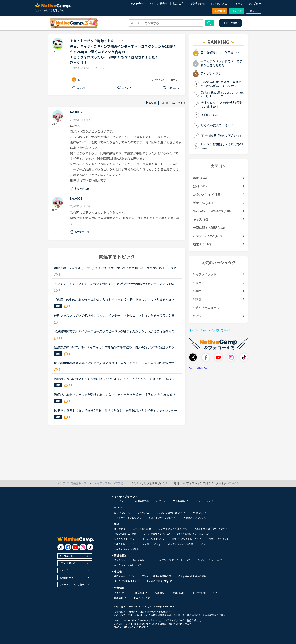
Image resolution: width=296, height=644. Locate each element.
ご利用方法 (143, 513)
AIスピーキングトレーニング (187, 539)
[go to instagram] (83, 547)
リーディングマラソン (153, 539)
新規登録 (220, 11)
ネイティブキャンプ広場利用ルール (210, 330)
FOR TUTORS (219, 4)
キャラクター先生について (128, 565)
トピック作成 (230, 23)
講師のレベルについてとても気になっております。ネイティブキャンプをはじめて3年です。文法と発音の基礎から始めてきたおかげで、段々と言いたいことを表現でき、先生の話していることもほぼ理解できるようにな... (116, 379)
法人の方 (179, 4)
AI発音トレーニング (124, 544)
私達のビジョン (142, 598)
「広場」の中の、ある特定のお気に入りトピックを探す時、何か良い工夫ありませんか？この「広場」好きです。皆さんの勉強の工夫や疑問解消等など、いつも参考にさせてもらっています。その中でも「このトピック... (116, 300)
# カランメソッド (205, 274)
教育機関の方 (197, 4)
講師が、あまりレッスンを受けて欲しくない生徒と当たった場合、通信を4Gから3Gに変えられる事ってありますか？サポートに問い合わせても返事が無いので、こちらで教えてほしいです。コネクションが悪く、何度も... (117, 395)
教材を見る (120, 529)
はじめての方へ (122, 513)
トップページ (121, 501)
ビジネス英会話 (158, 4)
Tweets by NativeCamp (199, 368)
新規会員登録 (142, 501)
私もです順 (179, 103)
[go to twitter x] (61, 547)
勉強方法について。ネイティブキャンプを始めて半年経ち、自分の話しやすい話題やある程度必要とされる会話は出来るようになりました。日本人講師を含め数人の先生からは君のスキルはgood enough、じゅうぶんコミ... (116, 347)
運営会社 (141, 592)
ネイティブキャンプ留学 (247, 4)
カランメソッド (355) (207, 194)
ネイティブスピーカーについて (174, 560)
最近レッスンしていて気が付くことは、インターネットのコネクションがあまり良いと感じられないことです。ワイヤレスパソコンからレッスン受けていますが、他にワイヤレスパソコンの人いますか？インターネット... (116, 315)
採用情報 (120, 598)
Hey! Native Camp (151, 544)
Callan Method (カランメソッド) (212, 529)
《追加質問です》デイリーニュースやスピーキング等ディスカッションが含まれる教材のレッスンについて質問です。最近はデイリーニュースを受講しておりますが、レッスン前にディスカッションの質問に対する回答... (116, 331)
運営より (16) (202, 244)
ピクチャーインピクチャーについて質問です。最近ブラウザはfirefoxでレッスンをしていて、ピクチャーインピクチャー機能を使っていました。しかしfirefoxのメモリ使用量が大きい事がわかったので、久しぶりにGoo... (116, 284)
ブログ (204, 544)
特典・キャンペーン (124, 576)
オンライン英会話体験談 (126, 581)
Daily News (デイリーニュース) (193, 534)
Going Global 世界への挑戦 (192, 576)
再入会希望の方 (181, 501)
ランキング (120, 560)
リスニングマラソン (124, 539)
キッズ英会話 (136, 4)
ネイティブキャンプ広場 (181, 544)
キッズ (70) (200, 219)
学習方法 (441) (203, 203)
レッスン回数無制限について (171, 513)
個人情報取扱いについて (205, 592)
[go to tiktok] (90, 547)
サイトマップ (121, 592)
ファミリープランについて (128, 518)
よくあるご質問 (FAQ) (159, 581)
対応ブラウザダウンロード (162, 518)
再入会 (254, 11)
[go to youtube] (75, 547)
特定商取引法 (178, 592)
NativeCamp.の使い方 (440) (212, 211)
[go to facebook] (68, 547)
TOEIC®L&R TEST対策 (125, 534)
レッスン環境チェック (157, 534)
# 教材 (197, 291)
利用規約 (160, 592)
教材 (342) (200, 186)
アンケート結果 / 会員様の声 (156, 576)
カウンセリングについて (210, 560)
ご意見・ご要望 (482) (207, 236)
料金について (200, 513)
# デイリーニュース (206, 307)
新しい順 (151, 103)
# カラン (199, 283)
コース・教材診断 (142, 529)
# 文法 (197, 316)
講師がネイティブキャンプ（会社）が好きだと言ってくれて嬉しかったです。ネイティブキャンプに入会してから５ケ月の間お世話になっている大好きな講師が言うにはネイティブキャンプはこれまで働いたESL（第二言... (117, 268)
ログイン (237, 11)
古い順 (164, 103)
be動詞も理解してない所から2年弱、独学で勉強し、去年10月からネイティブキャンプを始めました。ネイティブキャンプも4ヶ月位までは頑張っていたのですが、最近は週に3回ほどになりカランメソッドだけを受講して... (116, 410)
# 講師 (197, 299)
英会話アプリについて (195, 518)
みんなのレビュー (142, 560)
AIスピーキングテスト (220, 539)
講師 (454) (200, 178)
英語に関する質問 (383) (209, 228)
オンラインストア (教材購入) (173, 529)
